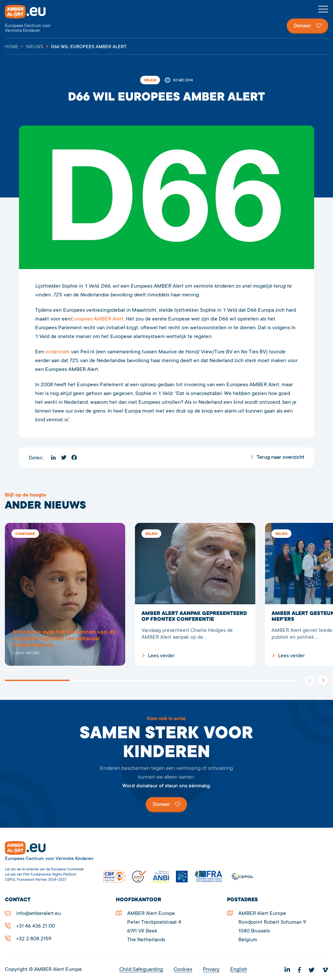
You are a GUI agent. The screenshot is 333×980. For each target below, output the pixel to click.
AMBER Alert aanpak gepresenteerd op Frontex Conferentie (195, 594)
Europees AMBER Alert (97, 319)
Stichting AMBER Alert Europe (31, 19)
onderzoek (58, 352)
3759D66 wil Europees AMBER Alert (65, 594)
